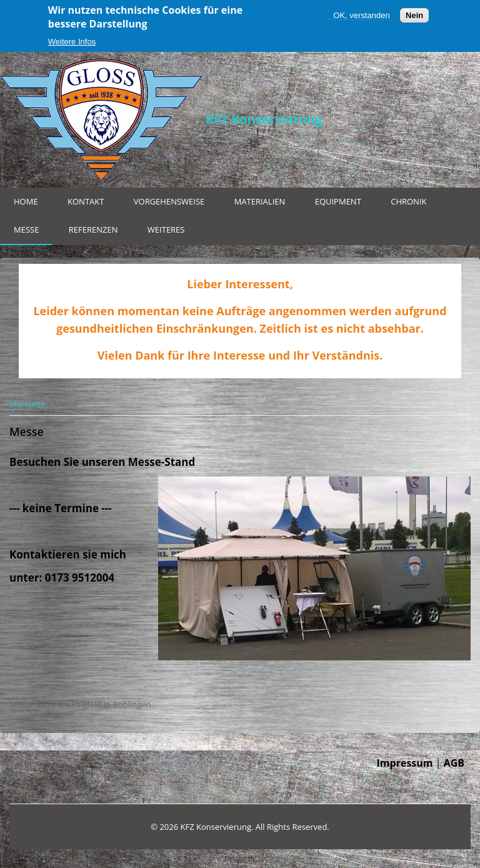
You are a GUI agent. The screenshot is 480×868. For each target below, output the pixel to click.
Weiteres (166, 230)
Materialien (260, 201)
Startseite (27, 404)
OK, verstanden (361, 15)
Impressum (405, 763)
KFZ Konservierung (264, 119)
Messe (26, 230)
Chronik (408, 201)
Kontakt (86, 201)
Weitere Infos (72, 42)
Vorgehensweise (169, 201)
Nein (414, 15)
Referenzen (93, 230)
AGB (454, 763)
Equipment (338, 201)
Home (26, 201)
